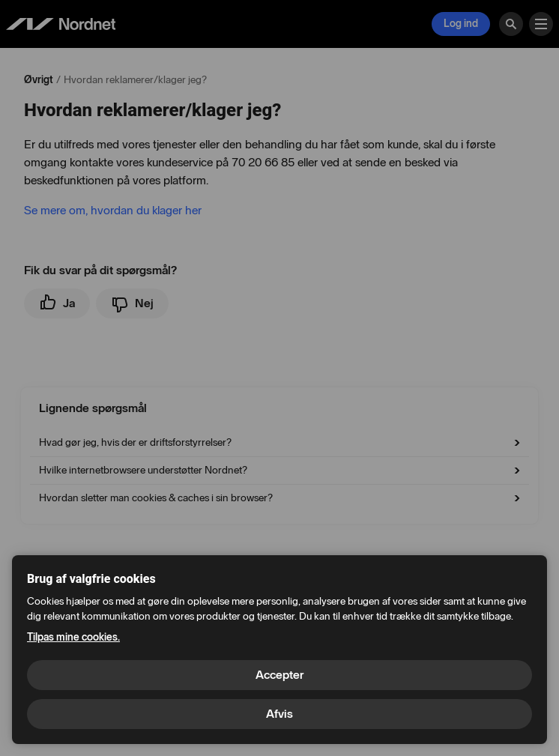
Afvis (279, 714)
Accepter (279, 675)
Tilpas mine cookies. (73, 637)
